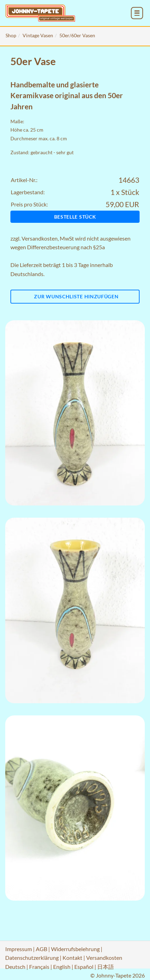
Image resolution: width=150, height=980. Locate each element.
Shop (11, 35)
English (62, 967)
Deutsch (15, 967)
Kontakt (72, 958)
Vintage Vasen (38, 35)
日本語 (106, 967)
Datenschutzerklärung (32, 958)
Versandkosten (40, 238)
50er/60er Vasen (77, 35)
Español (84, 967)
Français (39, 967)
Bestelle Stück (75, 217)
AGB (41, 949)
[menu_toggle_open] (137, 13)
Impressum (19, 949)
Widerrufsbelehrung (75, 949)
